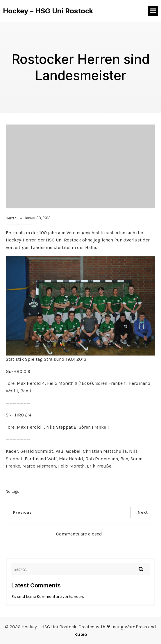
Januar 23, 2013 (37, 218)
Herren (11, 218)
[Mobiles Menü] (153, 11)
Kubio (80, 634)
